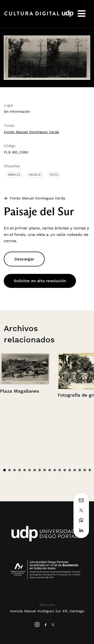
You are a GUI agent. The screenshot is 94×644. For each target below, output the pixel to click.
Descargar (24, 259)
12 (60, 470)
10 (50, 470)
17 (85, 470)
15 (75, 470)
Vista (54, 175)
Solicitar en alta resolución (40, 281)
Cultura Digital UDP (39, 16)
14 (70, 470)
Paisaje (35, 175)
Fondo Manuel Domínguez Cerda (31, 132)
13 (65, 470)
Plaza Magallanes (20, 391)
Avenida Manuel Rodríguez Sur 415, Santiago (47, 611)
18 (90, 470)
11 (55, 470)
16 (80, 470)
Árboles (14, 175)
